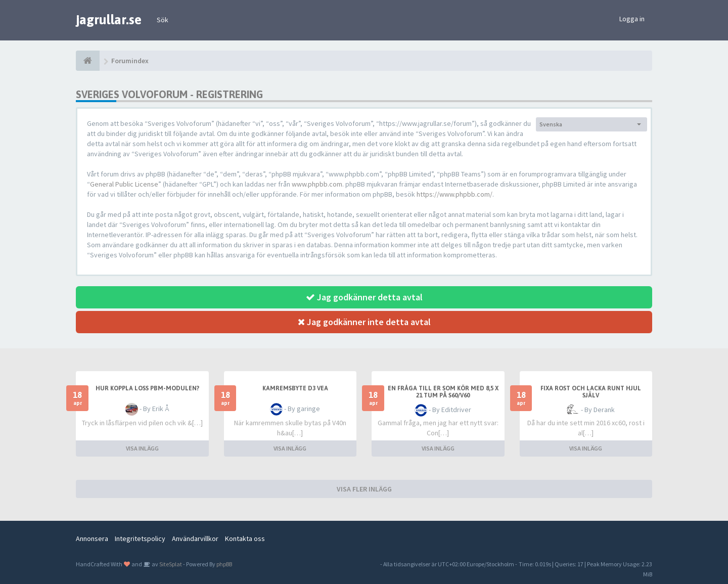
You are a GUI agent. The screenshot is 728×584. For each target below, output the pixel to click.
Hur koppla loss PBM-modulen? (147, 388)
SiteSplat (170, 564)
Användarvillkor (195, 538)
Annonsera (92, 538)
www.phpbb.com (317, 184)
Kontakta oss (245, 538)
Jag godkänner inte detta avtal (364, 322)
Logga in (632, 19)
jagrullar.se (109, 20)
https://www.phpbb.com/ (454, 194)
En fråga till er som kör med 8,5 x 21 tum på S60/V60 (443, 392)
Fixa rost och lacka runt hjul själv (591, 392)
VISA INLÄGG (142, 448)
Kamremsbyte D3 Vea (295, 388)
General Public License (124, 184)
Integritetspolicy (140, 538)
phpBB (224, 564)
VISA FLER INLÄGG (364, 489)
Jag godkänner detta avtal (364, 297)
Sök (163, 20)
